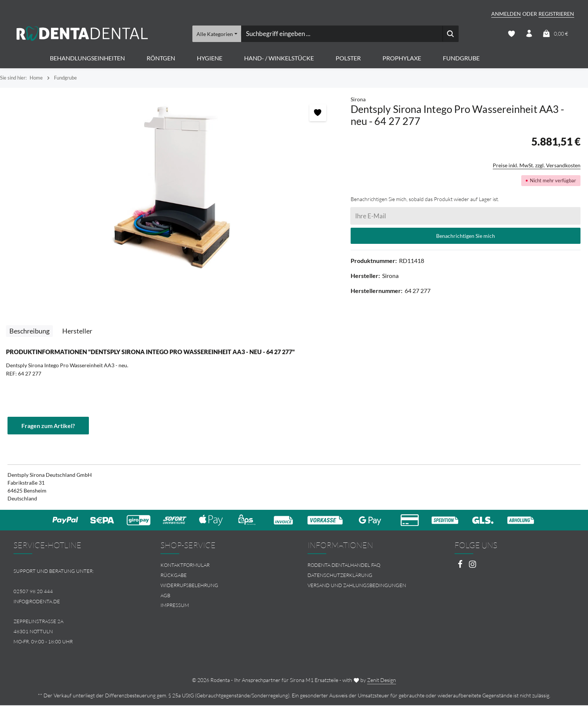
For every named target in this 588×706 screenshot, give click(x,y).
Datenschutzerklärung (340, 575)
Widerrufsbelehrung (189, 586)
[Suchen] (451, 34)
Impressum (175, 606)
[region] (172, 188)
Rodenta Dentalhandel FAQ (344, 565)
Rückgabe (174, 575)
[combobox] (342, 34)
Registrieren (556, 14)
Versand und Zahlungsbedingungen (357, 586)
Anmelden (506, 14)
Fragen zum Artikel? (48, 426)
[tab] (29, 331)
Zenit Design (382, 681)
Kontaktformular (185, 565)
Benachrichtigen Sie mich (466, 236)
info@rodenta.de (37, 602)
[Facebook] (461, 567)
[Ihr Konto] (529, 34)
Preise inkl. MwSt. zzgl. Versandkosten (537, 166)
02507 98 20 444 (33, 592)
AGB (165, 596)
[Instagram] (472, 567)
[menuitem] (220, 566)
